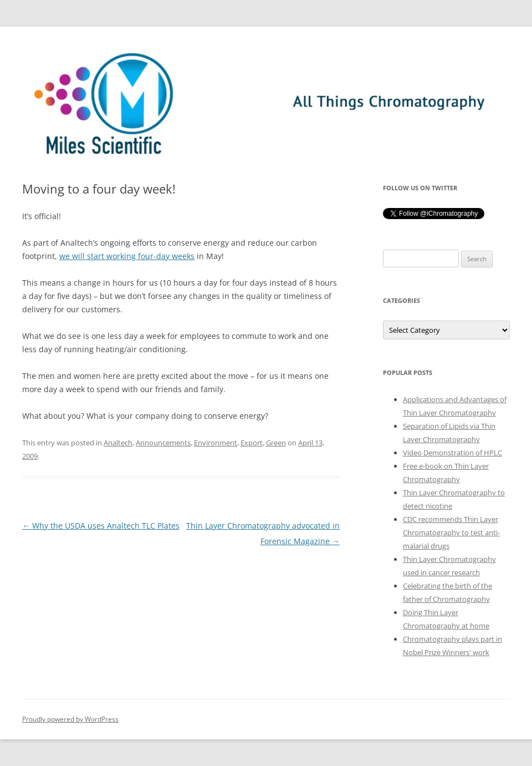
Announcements (163, 443)
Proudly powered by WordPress (70, 719)
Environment (216, 443)
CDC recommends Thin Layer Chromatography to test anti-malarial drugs (451, 532)
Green (276, 443)
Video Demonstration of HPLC (452, 453)
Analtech (118, 443)
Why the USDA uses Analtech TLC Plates (101, 526)
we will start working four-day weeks (127, 256)
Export (252, 443)
